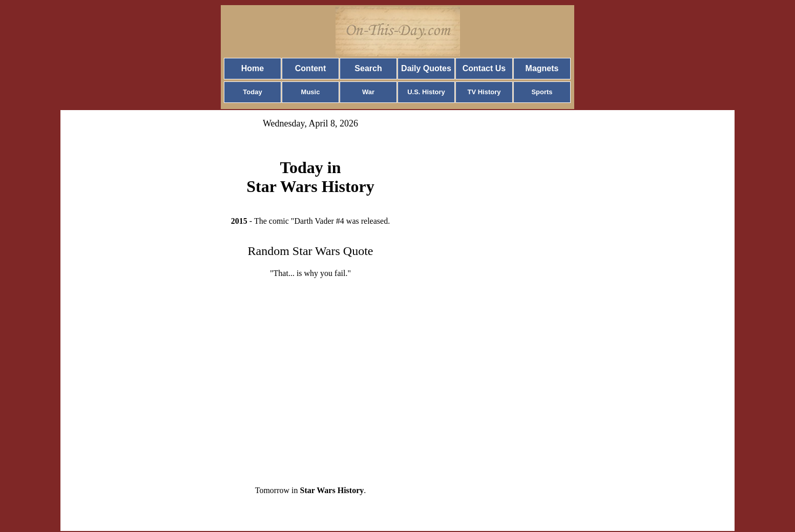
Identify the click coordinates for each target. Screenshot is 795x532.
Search (368, 68)
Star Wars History (332, 490)
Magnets (542, 68)
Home (253, 68)
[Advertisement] (310, 374)
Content (310, 68)
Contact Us (484, 68)
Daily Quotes (426, 68)
